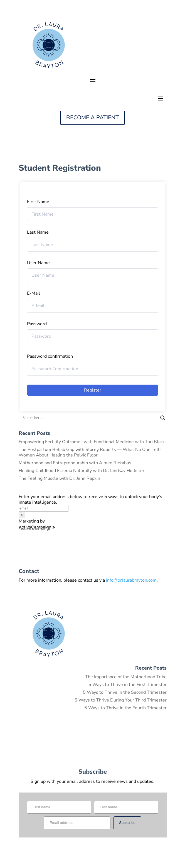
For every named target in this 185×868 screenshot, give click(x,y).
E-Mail (34, 293)
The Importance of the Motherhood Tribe (126, 677)
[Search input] (90, 418)
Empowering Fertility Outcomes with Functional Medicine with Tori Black (92, 442)
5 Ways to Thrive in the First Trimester (128, 685)
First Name (38, 202)
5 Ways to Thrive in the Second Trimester (125, 692)
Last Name (38, 232)
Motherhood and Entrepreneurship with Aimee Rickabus (75, 463)
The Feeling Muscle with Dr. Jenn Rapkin (59, 478)
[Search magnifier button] (163, 418)
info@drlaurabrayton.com (131, 580)
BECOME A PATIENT (92, 118)
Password (37, 324)
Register (93, 390)
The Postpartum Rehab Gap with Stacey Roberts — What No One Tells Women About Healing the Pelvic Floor (90, 452)
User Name (38, 263)
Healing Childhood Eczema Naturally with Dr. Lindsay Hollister (82, 471)
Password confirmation (50, 356)
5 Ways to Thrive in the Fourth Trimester (125, 708)
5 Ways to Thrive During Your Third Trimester (121, 700)
